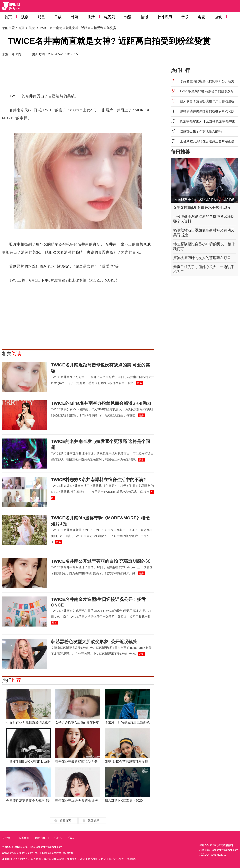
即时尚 (16, 54)
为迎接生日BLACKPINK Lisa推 (28, 762)
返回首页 (65, 821)
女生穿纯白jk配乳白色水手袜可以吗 (201, 207)
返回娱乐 (94, 821)
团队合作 (40, 838)
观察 (25, 17)
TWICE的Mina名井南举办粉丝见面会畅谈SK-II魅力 (101, 403)
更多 (139, 383)
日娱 (58, 17)
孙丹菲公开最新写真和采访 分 (76, 762)
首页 (8, 17)
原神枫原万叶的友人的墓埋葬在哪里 (202, 258)
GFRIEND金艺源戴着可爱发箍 (126, 762)
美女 (32, 28)
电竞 (202, 17)
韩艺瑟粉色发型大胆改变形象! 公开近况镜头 (94, 642)
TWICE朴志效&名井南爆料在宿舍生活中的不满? (98, 480)
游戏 (218, 17)
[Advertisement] (78, 78)
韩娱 (75, 17)
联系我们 (24, 838)
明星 (41, 17)
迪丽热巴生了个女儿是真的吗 (201, 131)
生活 (91, 17)
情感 (145, 17)
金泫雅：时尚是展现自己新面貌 (127, 723)
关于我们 (7, 838)
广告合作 (57, 838)
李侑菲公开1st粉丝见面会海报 (76, 801)
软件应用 (165, 17)
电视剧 (110, 17)
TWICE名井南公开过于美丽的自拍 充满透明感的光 (100, 561)
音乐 (185, 17)
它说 (71, 838)
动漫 (128, 17)
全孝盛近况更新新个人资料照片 (29, 801)
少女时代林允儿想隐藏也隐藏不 (29, 723)
